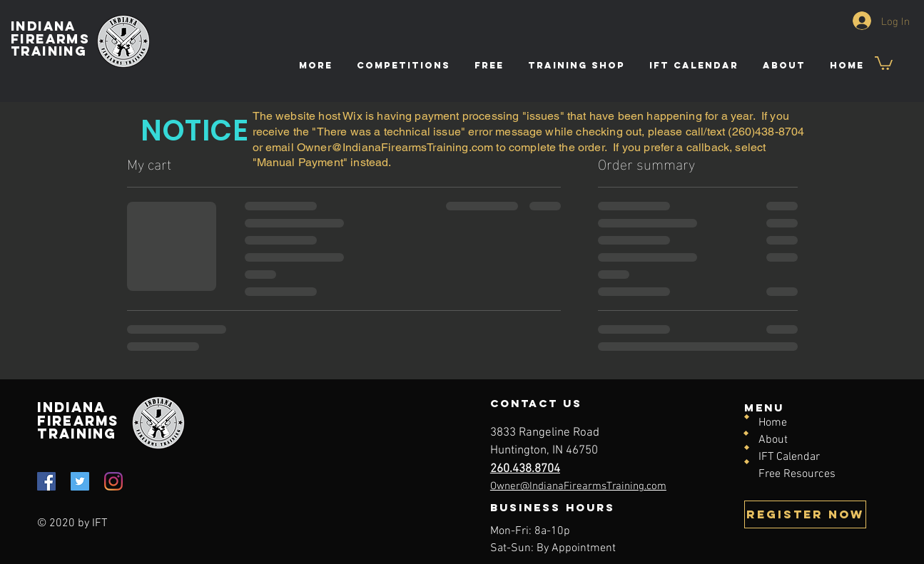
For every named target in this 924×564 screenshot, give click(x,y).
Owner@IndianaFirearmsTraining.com (395, 147)
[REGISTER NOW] (805, 514)
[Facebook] (46, 481)
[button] (488, 66)
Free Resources (797, 474)
